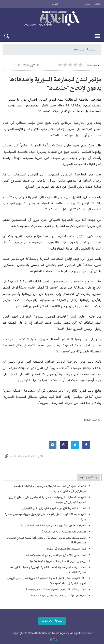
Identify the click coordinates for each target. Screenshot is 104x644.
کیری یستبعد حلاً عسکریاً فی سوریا (67, 549)
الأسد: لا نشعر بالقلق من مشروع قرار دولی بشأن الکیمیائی (54, 508)
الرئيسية (92, 50)
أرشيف (55, 4)
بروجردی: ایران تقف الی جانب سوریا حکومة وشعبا (58, 561)
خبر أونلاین (52, 19)
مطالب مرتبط (88, 477)
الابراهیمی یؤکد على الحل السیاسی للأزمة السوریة (58, 596)
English (97, 4)
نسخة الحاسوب (52, 621)
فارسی (88, 4)
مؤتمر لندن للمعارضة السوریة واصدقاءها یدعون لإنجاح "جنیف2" (55, 84)
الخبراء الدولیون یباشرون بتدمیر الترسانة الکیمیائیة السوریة (54, 526)
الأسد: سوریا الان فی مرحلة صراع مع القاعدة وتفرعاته (56, 555)
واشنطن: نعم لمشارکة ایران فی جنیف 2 (64, 532)
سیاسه (79, 50)
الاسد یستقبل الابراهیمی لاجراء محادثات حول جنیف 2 (56, 590)
